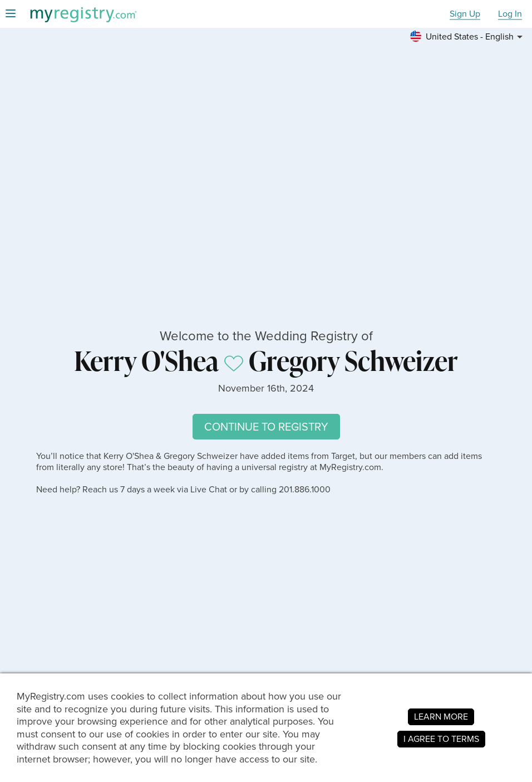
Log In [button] (510, 14)
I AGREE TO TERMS (441, 739)
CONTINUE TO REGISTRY (266, 427)
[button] (468, 37)
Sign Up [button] (465, 14)
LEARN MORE (441, 717)
